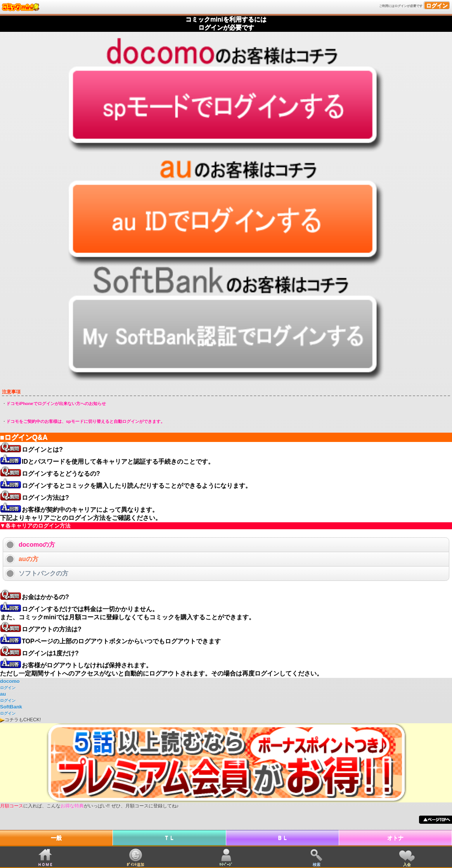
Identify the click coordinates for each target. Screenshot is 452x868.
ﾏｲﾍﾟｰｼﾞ (226, 864)
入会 (407, 864)
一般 (56, 838)
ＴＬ (169, 838)
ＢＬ (282, 838)
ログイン (437, 5)
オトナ (395, 838)
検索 (317, 864)
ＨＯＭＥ (45, 864)
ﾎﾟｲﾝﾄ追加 (136, 864)
